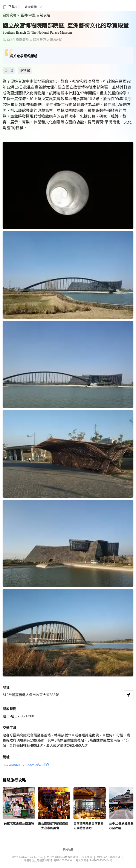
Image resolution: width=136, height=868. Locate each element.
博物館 (25, 71)
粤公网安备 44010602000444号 (94, 860)
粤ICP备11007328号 (108, 857)
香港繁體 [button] (34, 7)
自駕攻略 (10, 15)
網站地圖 (68, 850)
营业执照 (87, 857)
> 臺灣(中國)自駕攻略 (34, 15)
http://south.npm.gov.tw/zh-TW (26, 764)
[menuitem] (11, 5)
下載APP (11, 7)
